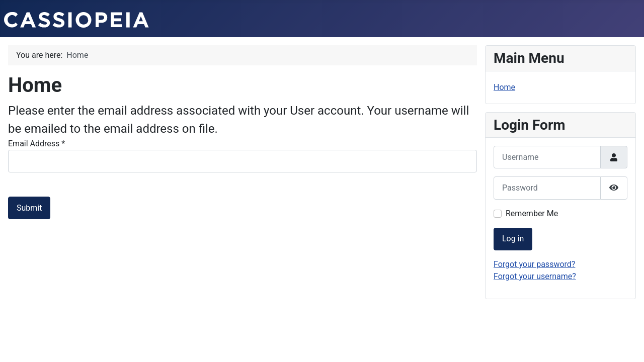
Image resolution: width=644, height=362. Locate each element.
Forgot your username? (535, 276)
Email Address (36, 144)
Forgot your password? (534, 264)
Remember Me (532, 213)
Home (504, 87)
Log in (513, 239)
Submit (29, 208)
